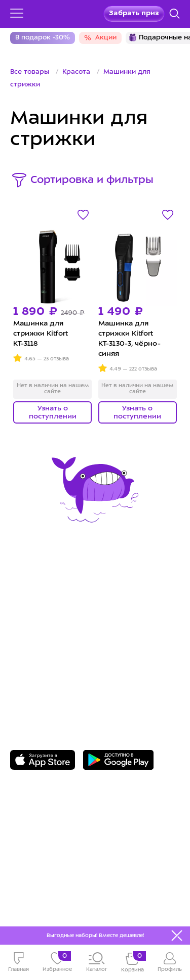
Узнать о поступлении (53, 413)
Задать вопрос (49, 673)
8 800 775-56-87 (51, 658)
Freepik (68, 899)
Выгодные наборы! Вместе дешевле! (95, 936)
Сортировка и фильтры (92, 180)
